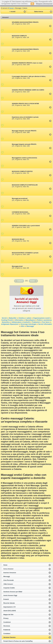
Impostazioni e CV (10, 607)
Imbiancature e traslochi (21, 322)
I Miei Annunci (8, 584)
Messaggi (7, 577)
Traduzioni (36, 322)
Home (5, 565)
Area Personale (9, 580)
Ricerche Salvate (9, 603)
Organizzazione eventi (41, 318)
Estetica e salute (25, 318)
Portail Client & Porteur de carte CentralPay (18, 641)
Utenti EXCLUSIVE (10, 611)
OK (32, 4)
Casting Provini (7, 320)
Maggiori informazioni (44, 4)
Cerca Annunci (8, 569)
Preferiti (6, 599)
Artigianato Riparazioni (10, 324)
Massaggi (30, 326)
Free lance (46, 322)
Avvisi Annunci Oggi (10, 595)
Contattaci (7, 634)
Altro (23, 326)
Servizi (11, 8)
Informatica (19, 320)
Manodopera (30, 320)
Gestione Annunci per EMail (13, 592)
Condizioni (7, 622)
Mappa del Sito (8, 615)
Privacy (6, 618)
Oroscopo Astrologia (28, 324)
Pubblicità (7, 630)
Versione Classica (9, 637)
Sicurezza (7, 626)
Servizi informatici (45, 324)
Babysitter (13, 318)
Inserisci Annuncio (10, 573)
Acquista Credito (9, 588)
